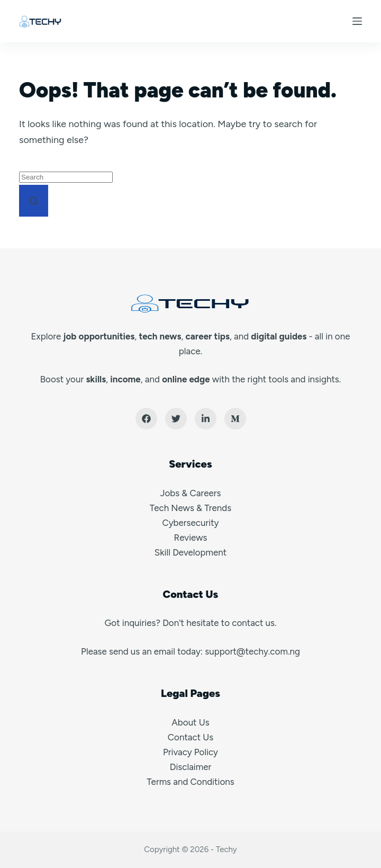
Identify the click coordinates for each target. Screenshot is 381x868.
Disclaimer (191, 767)
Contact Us (190, 737)
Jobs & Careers (191, 493)
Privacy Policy (190, 752)
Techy (226, 849)
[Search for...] (66, 177)
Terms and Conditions (190, 782)
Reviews (191, 538)
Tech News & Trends (190, 508)
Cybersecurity (190, 523)
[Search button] (34, 201)
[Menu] (357, 21)
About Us (190, 722)
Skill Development (190, 552)
